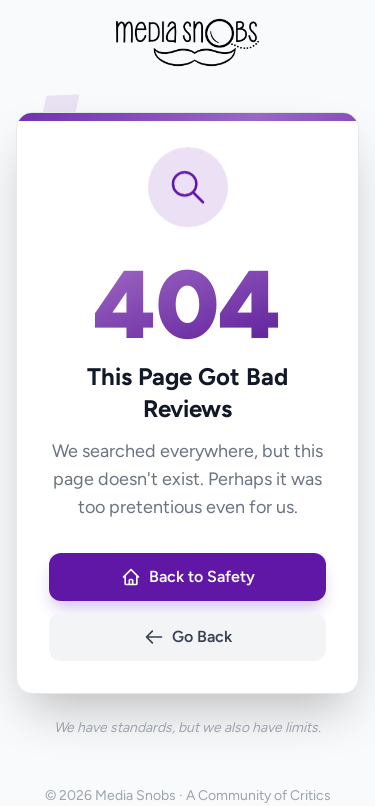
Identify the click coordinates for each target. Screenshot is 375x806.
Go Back (188, 637)
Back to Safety (188, 577)
